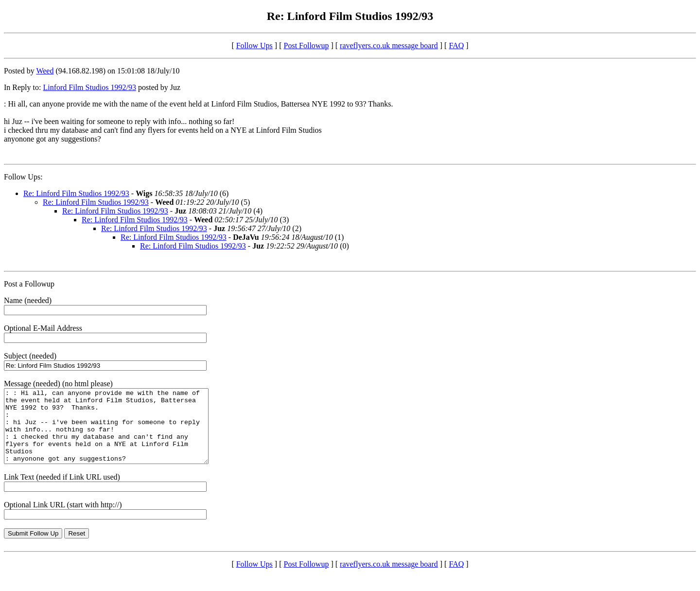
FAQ (456, 45)
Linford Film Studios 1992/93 (89, 87)
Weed (45, 71)
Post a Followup (29, 284)
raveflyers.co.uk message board (389, 45)
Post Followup (306, 45)
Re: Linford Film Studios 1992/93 (76, 193)
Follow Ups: (23, 177)
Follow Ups (254, 45)
